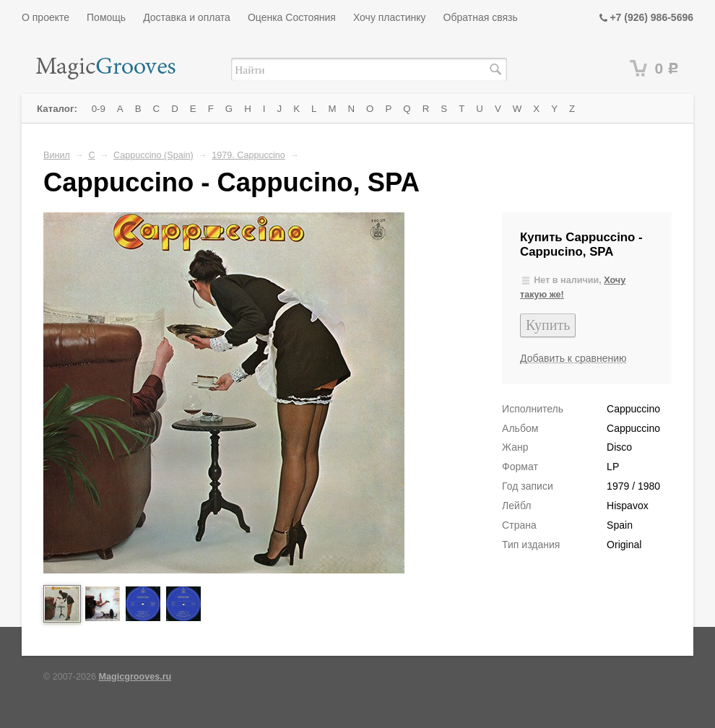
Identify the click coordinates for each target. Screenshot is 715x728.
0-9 (99, 109)
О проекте (45, 17)
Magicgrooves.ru (135, 677)
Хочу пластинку (390, 17)
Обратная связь (481, 17)
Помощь (106, 17)
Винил (57, 155)
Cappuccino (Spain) (153, 155)
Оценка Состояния (292, 17)
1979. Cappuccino (248, 155)
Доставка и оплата (187, 17)
